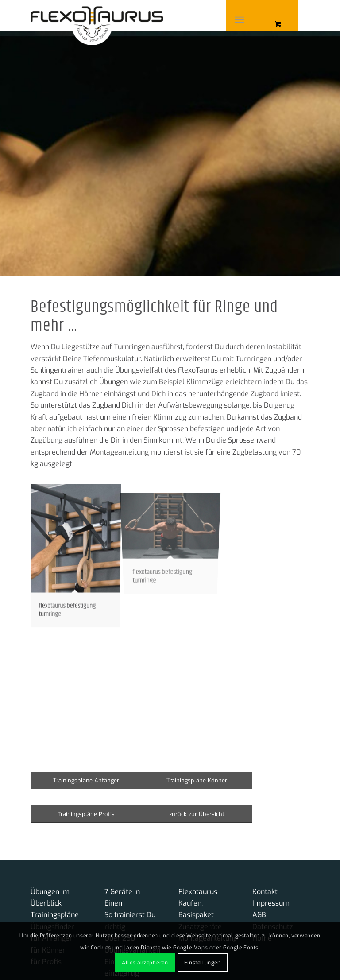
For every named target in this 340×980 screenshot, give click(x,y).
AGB (259, 915)
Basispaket (196, 915)
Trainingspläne (55, 915)
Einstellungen (203, 963)
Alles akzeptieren (145, 963)
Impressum (271, 903)
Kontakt (265, 892)
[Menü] (239, 20)
